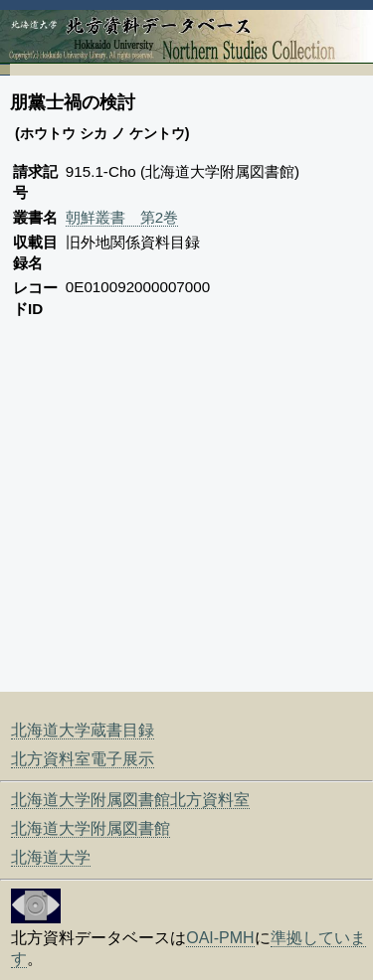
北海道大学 (51, 857)
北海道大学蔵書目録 (83, 730)
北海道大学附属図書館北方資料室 (130, 800)
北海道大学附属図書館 (91, 828)
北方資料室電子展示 (83, 759)
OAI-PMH (220, 938)
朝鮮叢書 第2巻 (122, 217)
